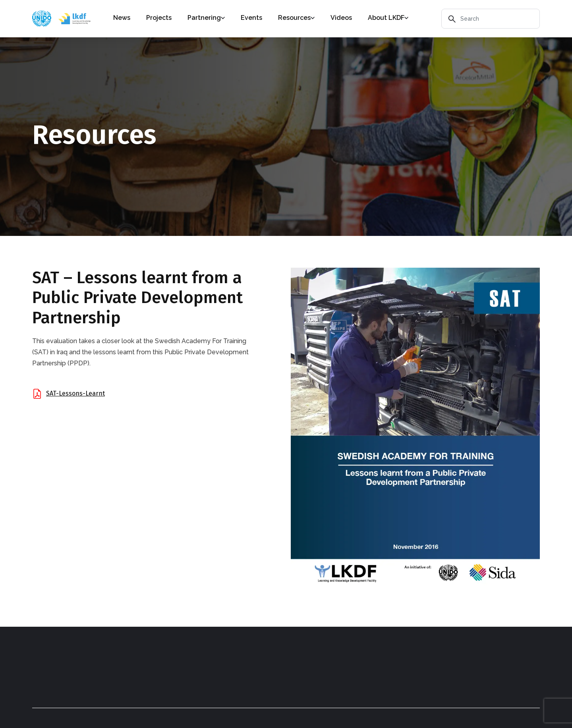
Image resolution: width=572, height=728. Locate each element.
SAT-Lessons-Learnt (75, 393)
